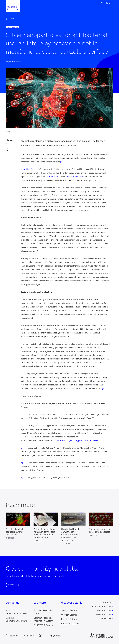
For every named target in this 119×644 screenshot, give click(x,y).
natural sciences (12, 27)
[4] (102, 348)
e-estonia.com (104, 611)
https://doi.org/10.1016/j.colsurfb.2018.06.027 (78, 441)
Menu (107, 3)
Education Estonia (70, 624)
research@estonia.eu (16, 613)
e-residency (106, 603)
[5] (103, 389)
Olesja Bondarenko (74, 177)
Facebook (12, 636)
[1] (61, 162)
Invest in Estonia (69, 619)
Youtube (55, 636)
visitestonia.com (103, 615)
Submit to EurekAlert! (16, 621)
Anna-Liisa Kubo (28, 169)
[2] (47, 262)
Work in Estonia (69, 615)
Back (10, 19)
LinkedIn (28, 636)
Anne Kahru (54, 177)
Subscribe (12, 585)
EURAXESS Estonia (43, 625)
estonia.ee (106, 618)
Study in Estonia (69, 610)
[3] (74, 307)
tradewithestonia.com (101, 607)
